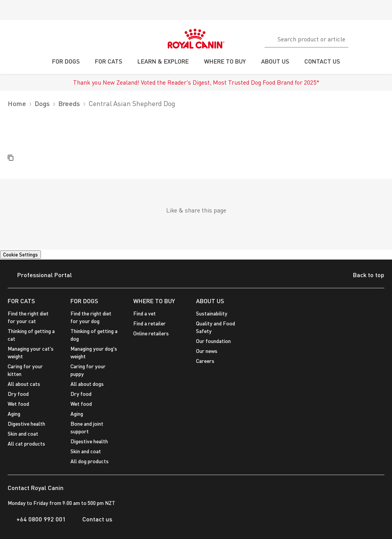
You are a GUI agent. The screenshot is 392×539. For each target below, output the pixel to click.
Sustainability (212, 313)
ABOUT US (210, 301)
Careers (205, 361)
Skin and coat (23, 434)
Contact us (93, 519)
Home (17, 104)
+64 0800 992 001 (37, 519)
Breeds (69, 104)
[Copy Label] (11, 158)
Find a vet (145, 313)
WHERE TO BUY (154, 301)
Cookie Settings (20, 255)
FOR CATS (21, 301)
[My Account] (383, 38)
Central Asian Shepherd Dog (132, 104)
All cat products (26, 443)
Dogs (42, 104)
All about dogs (87, 384)
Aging (14, 414)
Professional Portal (40, 275)
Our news (207, 351)
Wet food (18, 404)
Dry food (18, 394)
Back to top (363, 276)
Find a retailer (149, 323)
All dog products (90, 461)
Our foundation (213, 341)
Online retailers (151, 333)
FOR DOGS (84, 301)
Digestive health (26, 424)
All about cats (24, 384)
